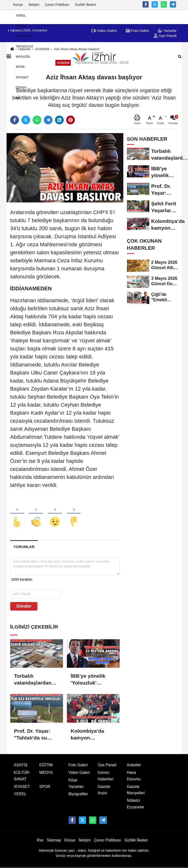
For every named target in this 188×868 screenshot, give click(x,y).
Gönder (24, 606)
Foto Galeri (78, 765)
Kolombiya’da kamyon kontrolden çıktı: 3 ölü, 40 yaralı (93, 735)
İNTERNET (24, 36)
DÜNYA (21, 87)
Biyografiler (78, 794)
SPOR (20, 67)
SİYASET (22, 77)
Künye (18, 5)
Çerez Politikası (57, 5)
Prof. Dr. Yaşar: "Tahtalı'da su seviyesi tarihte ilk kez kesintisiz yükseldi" (36, 735)
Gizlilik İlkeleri (85, 5)
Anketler (134, 765)
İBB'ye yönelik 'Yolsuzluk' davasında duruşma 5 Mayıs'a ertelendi (91, 680)
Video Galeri (79, 772)
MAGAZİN (23, 57)
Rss (40, 840)
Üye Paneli (107, 765)
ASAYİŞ (21, 765)
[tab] (24, 547)
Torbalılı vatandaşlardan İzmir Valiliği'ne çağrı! (33, 680)
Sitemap (54, 840)
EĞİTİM (21, 26)
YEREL (21, 15)
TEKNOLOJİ (24, 46)
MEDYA (46, 772)
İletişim (34, 5)
